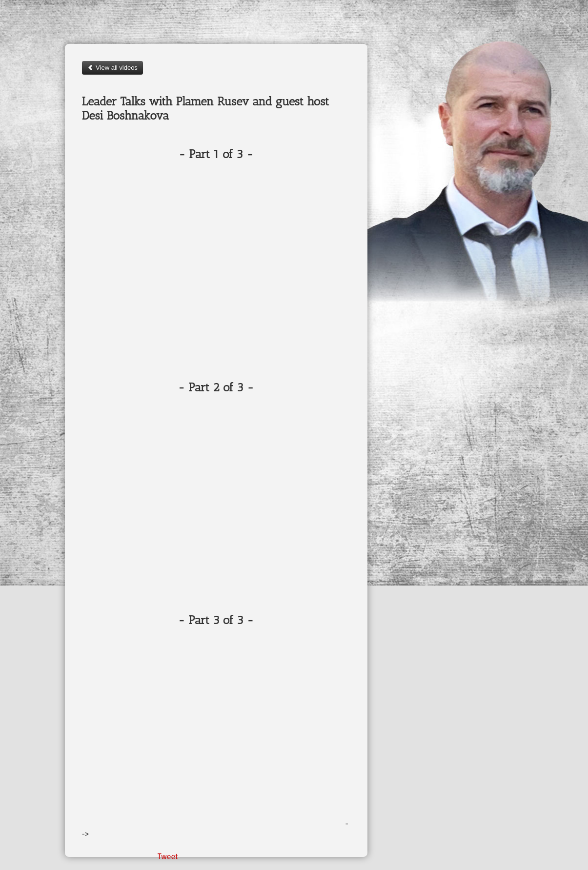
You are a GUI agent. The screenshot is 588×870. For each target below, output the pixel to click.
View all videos (112, 68)
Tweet (168, 857)
